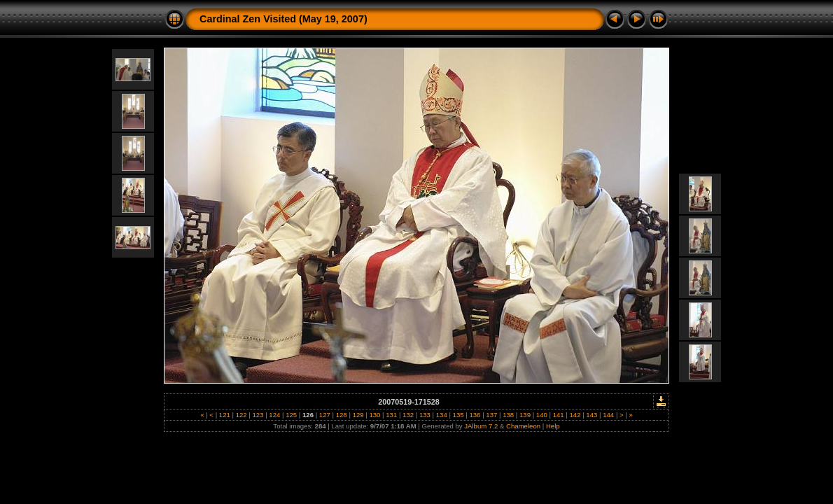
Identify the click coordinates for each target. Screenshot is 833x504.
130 (375, 415)
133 (425, 415)
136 (475, 415)
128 (341, 415)
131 (392, 415)
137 (492, 415)
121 (224, 415)
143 (592, 415)
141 (558, 415)
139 (525, 415)
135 (458, 415)
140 (541, 415)
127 (324, 415)
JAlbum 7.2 (481, 426)
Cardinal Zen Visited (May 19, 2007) (283, 19)
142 (575, 415)
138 (508, 415)
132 (408, 415)
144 (609, 415)
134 (441, 415)
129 (358, 415)
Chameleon (523, 426)
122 (241, 415)
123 (258, 415)
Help (553, 426)
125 (292, 415)
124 (275, 415)
